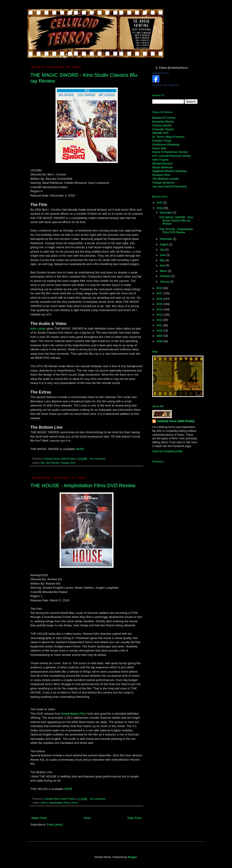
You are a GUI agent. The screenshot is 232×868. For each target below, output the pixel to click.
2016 (160, 299)
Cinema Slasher (162, 125)
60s (43, 463)
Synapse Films (161, 175)
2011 (160, 325)
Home (87, 818)
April (163, 266)
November (166, 239)
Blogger (132, 857)
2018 (160, 288)
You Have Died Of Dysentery (170, 187)
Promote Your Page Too (165, 85)
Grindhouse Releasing (166, 145)
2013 (160, 315)
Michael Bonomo (162, 164)
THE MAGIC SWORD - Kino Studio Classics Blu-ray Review (176, 221)
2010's (44, 803)
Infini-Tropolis (160, 160)
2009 (160, 336)
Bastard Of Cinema (164, 118)
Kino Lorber (38, 328)
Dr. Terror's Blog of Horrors (168, 137)
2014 (160, 310)
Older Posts (134, 818)
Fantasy (65, 463)
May (163, 260)
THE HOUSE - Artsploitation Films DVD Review (83, 486)
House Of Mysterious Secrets (170, 152)
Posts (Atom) (55, 825)
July (163, 250)
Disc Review (53, 463)
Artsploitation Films (74, 714)
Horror (75, 803)
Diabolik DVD (160, 133)
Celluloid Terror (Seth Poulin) (176, 421)
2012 (160, 320)
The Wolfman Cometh (166, 179)
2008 (160, 341)
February (166, 276)
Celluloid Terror (161, 73)
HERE (80, 449)
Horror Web (159, 148)
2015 (160, 304)
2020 (160, 203)
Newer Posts (39, 818)
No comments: (98, 459)
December (166, 213)
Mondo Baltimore (163, 167)
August (164, 244)
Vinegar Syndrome (163, 183)
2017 (160, 293)
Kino (73, 463)
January (165, 282)
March (164, 271)
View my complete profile (167, 451)
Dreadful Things (162, 141)
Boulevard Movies (163, 122)
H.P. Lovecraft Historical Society (172, 156)
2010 (160, 331)
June (163, 255)
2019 (160, 208)
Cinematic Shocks (163, 129)
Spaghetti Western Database (170, 171)
